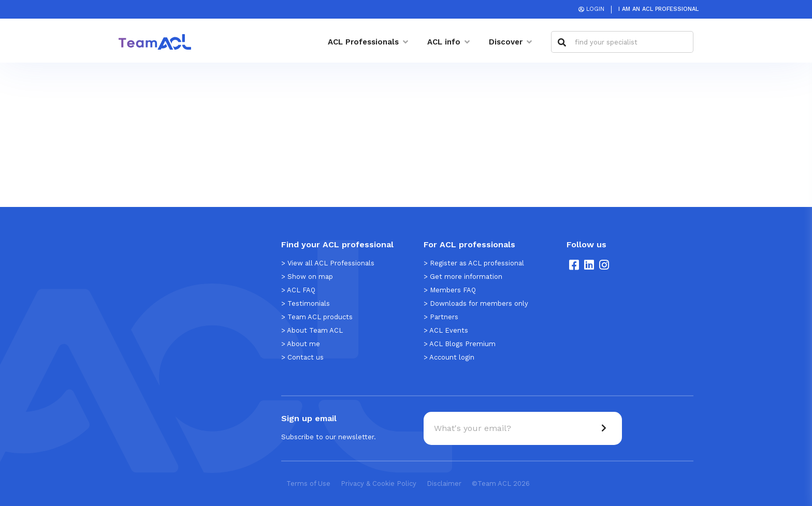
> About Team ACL (312, 330)
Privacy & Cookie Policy (379, 483)
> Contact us (302, 357)
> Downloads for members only (476, 303)
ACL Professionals (363, 42)
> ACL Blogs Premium (460, 344)
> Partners (441, 317)
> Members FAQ (450, 290)
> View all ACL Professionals (328, 263)
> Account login (449, 357)
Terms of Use (308, 483)
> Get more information (463, 277)
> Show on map (307, 277)
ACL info (444, 42)
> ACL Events (446, 330)
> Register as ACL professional (474, 263)
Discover (506, 42)
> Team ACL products (317, 317)
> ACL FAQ (298, 290)
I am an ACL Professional (658, 9)
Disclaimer (444, 483)
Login (595, 9)
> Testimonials (306, 303)
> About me (301, 344)
